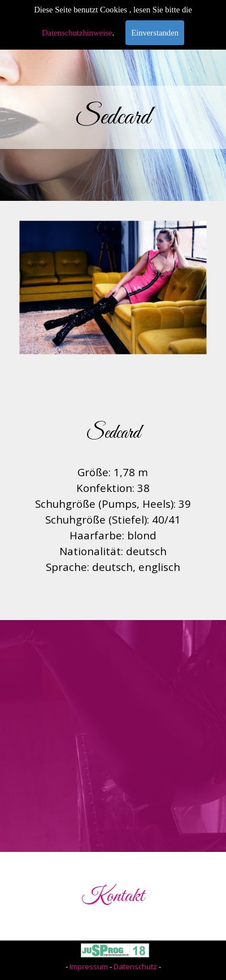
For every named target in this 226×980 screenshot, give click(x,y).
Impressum (89, 966)
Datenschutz (135, 966)
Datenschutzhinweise (77, 33)
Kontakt (113, 896)
